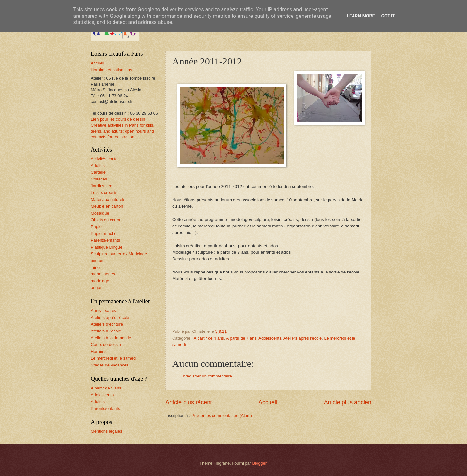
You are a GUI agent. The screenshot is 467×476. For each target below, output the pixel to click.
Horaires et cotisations (111, 70)
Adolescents (270, 338)
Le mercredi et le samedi (114, 358)
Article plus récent (189, 402)
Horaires (99, 351)
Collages (99, 179)
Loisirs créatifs (104, 193)
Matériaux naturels (108, 199)
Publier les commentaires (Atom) (222, 416)
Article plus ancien (348, 402)
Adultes (98, 165)
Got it (388, 16)
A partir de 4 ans (209, 338)
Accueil (268, 402)
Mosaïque (100, 213)
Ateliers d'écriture (107, 324)
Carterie (98, 172)
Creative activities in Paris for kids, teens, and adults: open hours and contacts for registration (123, 131)
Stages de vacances (110, 365)
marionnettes (103, 274)
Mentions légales (107, 431)
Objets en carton (106, 220)
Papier (97, 227)
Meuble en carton (107, 206)
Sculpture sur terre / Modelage (119, 254)
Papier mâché (104, 233)
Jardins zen (102, 186)
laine (95, 267)
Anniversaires (103, 311)
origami (98, 288)
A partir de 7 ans (241, 338)
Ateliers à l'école (106, 331)
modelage (100, 281)
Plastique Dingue (107, 247)
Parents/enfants (105, 240)
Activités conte (104, 159)
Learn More (361, 16)
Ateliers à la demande (111, 338)
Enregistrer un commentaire (206, 376)
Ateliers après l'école (303, 338)
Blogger (259, 463)
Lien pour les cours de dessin (118, 119)
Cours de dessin (106, 345)
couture (98, 261)
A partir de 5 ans (106, 388)
